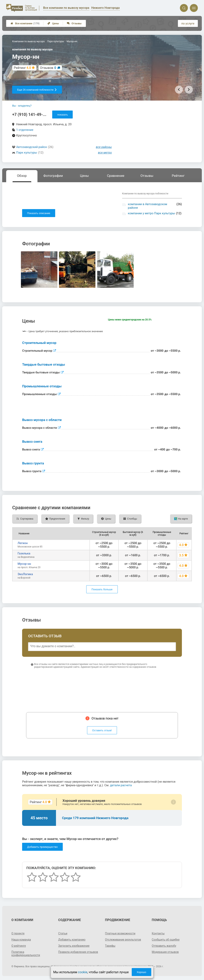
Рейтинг (178, 176)
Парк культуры (27, 153)
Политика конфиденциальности (26, 954)
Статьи (63, 933)
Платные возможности (120, 933)
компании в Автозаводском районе (148, 206)
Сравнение (116, 176)
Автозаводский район (32, 147)
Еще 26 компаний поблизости (37, 90)
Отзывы (74, 23)
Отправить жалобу (164, 946)
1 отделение (25, 130)
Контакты (158, 933)
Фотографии (53, 176)
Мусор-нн (24, 564)
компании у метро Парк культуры (152, 213)
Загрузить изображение (74, 946)
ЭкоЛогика (25, 574)
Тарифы (110, 946)
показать (62, 115)
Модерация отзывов (165, 952)
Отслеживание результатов (123, 940)
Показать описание (39, 213)
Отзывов (48, 68)
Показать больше (102, 589)
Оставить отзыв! (102, 730)
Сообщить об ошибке (166, 940)
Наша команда (21, 940)
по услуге (188, 23)
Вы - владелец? (22, 106)
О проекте (18, 933)
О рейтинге (19, 946)
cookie (83, 972)
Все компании (25, 23)
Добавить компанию (72, 940)
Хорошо (141, 972)
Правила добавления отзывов (78, 952)
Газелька (24, 553)
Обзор (22, 176)
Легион (23, 543)
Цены (53, 23)
